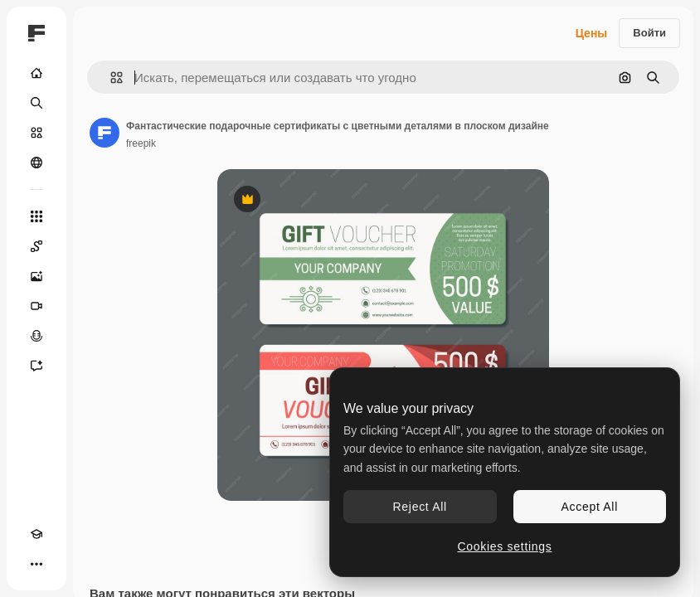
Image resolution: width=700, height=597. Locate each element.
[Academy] (36, 534)
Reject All (420, 507)
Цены (592, 33)
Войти (649, 33)
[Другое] (36, 564)
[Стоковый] (36, 133)
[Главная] (36, 73)
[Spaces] (36, 246)
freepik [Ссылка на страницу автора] (141, 143)
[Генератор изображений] (36, 276)
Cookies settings (505, 546)
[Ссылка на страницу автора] (105, 133)
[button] (110, 78)
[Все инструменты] (36, 216)
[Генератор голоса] (36, 336)
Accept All (590, 507)
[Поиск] (36, 103)
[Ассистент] (36, 366)
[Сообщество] (36, 163)
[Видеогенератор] (36, 306)
